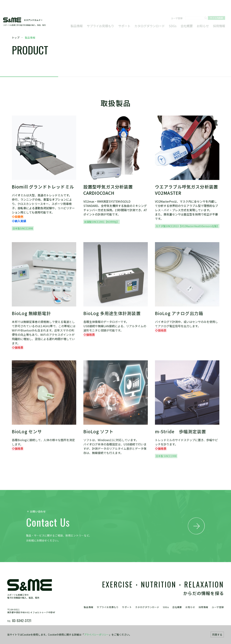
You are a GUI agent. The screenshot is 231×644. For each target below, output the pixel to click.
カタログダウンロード (155, 14)
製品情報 (89, 14)
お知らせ (203, 14)
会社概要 (189, 14)
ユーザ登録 (175, 7)
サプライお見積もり (111, 14)
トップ (16, 38)
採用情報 (218, 14)
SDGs (176, 14)
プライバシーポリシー (96, 635)
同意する (217, 635)
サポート (133, 14)
